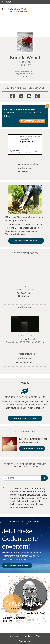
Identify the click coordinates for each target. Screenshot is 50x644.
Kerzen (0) (25, 171)
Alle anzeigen (25, 168)
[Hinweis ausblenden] (47, 106)
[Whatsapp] (38, 96)
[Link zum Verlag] (18, 10)
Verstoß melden (25, 363)
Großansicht (25, 293)
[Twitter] (21, 96)
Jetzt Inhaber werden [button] (32, 121)
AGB (38, 636)
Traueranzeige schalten (25, 164)
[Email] (29, 96)
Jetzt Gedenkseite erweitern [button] (17, 565)
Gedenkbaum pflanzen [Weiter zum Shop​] (25, 418)
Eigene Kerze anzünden (32, 448)
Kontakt (28, 636)
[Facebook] (12, 96)
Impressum (15, 636)
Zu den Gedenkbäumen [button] (26, 241)
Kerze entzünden (25, 354)
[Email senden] (22, 478)
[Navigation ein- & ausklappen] (44, 10)
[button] (45, 478)
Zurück (7, 2)
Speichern (25, 296)
